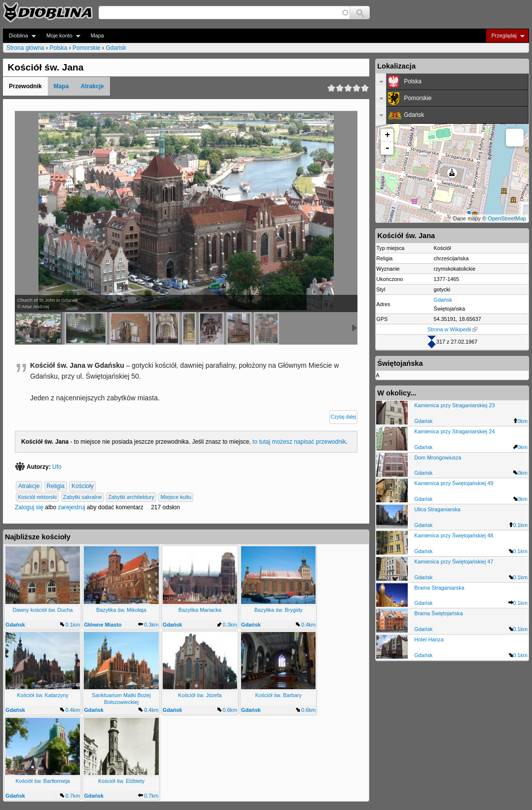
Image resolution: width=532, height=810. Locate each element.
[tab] (452, 82)
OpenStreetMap (507, 218)
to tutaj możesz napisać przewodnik (299, 442)
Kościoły (83, 486)
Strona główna (25, 48)
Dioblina (19, 36)
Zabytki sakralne (83, 497)
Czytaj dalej (344, 417)
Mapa (97, 35)
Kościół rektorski (37, 497)
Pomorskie (87, 48)
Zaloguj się (29, 507)
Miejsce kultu (176, 497)
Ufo (57, 467)
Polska (58, 48)
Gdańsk (116, 48)
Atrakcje (92, 86)
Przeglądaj (505, 36)
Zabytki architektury (131, 497)
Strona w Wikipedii (452, 329)
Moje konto (60, 36)
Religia (55, 486)
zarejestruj (71, 507)
